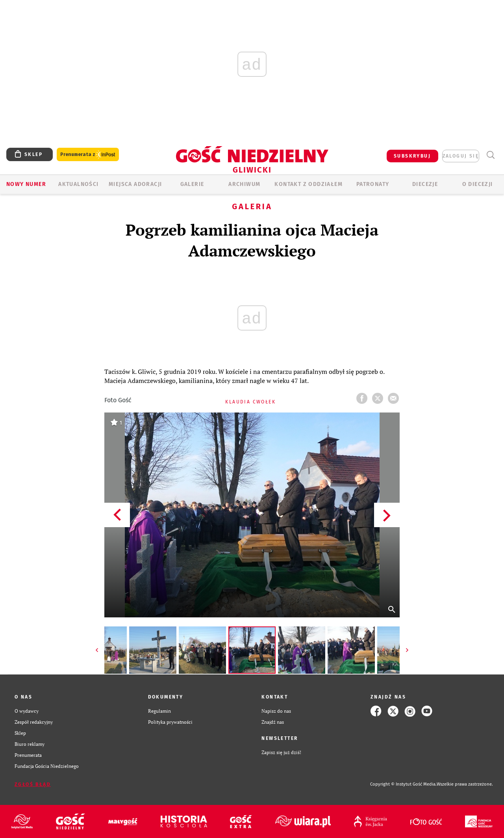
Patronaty (373, 184)
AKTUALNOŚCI (78, 184)
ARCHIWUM (244, 184)
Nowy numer (26, 184)
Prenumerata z (88, 155)
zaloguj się (461, 156)
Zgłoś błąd (33, 784)
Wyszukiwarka (490, 155)
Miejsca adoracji (135, 184)
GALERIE (192, 184)
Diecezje (425, 184)
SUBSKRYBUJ (412, 156)
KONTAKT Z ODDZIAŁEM (309, 184)
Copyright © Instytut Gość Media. (403, 784)
